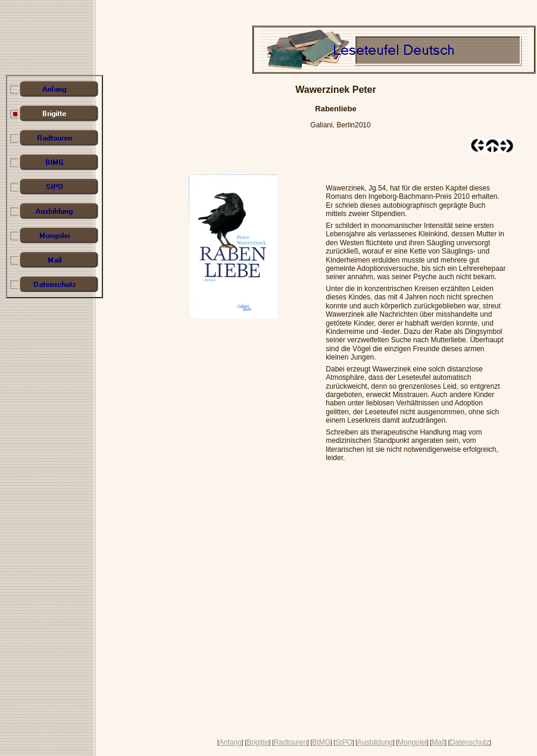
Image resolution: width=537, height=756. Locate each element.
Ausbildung (375, 742)
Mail (438, 742)
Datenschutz (469, 742)
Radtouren (291, 742)
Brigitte (257, 742)
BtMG (321, 742)
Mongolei (412, 742)
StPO (344, 742)
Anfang (230, 742)
